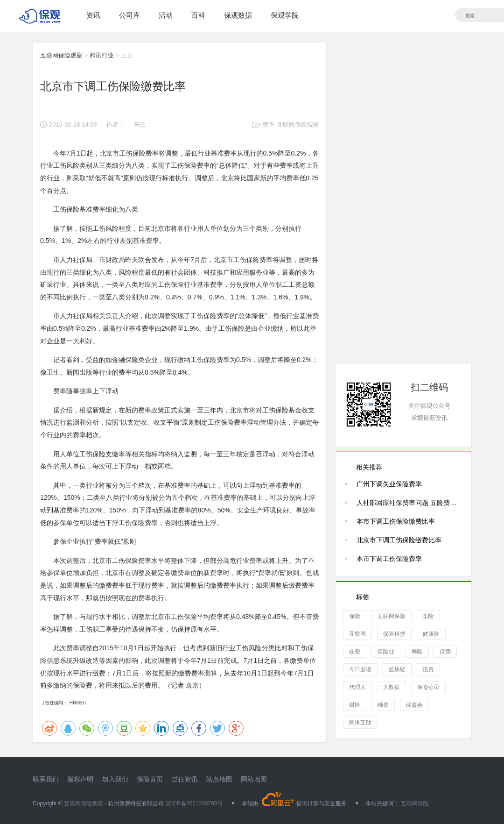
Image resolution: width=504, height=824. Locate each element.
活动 (166, 15)
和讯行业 (102, 55)
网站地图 (254, 779)
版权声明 (80, 779)
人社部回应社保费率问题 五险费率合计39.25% (409, 503)
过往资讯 (184, 779)
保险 (355, 616)
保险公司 (428, 687)
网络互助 (360, 723)
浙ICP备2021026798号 (194, 803)
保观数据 (238, 15)
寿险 (417, 652)
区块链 (397, 669)
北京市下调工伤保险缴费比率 (399, 540)
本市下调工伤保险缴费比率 (396, 521)
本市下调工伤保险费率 (389, 559)
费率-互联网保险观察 (291, 124)
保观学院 (285, 15)
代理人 (357, 687)
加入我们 (115, 779)
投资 (428, 669)
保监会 (414, 705)
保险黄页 (150, 779)
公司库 (129, 15)
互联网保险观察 (61, 55)
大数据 (392, 687)
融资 (383, 705)
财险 (355, 705)
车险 (428, 616)
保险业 (386, 652)
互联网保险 (392, 616)
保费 (445, 652)
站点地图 (219, 779)
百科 (198, 15)
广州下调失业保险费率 (389, 484)
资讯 (93, 15)
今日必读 (360, 669)
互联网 (357, 634)
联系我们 (46, 779)
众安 (355, 652)
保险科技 (394, 634)
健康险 (431, 634)
